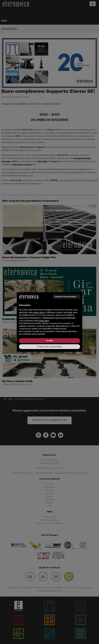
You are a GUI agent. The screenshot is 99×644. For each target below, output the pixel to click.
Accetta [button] (50, 341)
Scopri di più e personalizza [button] (49, 347)
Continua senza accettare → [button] (66, 297)
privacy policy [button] (39, 312)
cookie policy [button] (44, 321)
